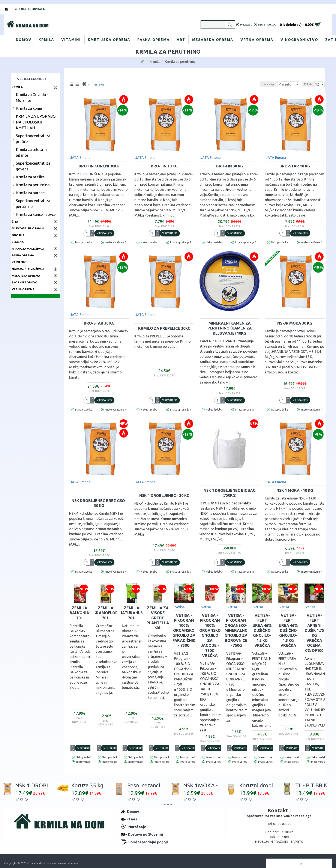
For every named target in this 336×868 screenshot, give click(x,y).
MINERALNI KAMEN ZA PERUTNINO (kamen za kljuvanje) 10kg (230, 328)
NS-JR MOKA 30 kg (295, 323)
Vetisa (180, 607)
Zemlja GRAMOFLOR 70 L (106, 613)
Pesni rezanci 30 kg (148, 785)
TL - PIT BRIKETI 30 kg (316, 785)
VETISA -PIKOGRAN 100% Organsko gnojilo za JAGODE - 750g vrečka (210, 635)
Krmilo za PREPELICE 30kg (164, 328)
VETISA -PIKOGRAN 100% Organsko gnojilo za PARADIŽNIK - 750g (184, 630)
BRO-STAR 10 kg (295, 166)
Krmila (155, 62)
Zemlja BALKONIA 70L (79, 613)
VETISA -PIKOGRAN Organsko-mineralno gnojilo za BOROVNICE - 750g (236, 630)
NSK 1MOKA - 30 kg (204, 785)
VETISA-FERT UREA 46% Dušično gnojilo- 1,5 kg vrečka (262, 630)
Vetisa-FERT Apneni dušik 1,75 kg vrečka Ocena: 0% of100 (314, 633)
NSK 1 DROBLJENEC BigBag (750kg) (230, 493)
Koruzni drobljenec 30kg (260, 785)
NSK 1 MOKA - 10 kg (295, 490)
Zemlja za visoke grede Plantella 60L (158, 618)
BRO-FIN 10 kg (164, 166)
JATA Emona (80, 158)
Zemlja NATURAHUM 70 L (132, 613)
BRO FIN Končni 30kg (99, 166)
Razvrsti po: (273, 84)
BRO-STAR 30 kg (99, 323)
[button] (165, 804)
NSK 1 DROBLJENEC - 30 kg (164, 495)
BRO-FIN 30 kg (230, 166)
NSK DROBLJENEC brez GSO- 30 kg (99, 503)
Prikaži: (310, 84)
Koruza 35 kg (87, 785)
